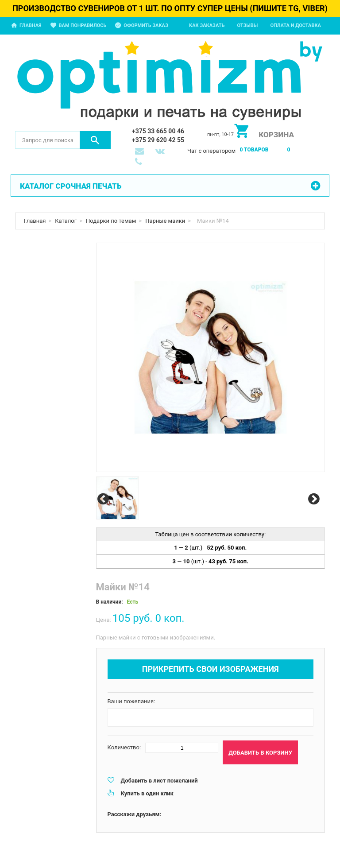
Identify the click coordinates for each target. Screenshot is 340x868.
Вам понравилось (83, 25)
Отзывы (247, 25)
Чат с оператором (211, 151)
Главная (31, 25)
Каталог (66, 221)
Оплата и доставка (296, 25)
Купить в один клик (147, 793)
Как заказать (207, 25)
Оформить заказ (146, 25)
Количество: (124, 747)
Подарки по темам (111, 221)
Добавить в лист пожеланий (159, 781)
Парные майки (165, 221)
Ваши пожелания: (131, 701)
